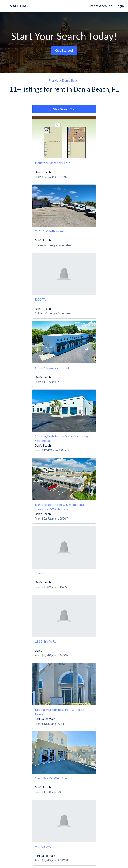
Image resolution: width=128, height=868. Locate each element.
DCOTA (40, 299)
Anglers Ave (43, 846)
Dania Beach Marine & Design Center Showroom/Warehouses (60, 507)
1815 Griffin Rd (46, 641)
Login (120, 6)
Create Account (100, 6)
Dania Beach (71, 80)
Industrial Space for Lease (53, 163)
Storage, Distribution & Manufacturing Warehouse (61, 438)
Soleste (40, 573)
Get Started (64, 50)
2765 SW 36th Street (50, 231)
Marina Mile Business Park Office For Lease (60, 712)
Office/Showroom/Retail (52, 368)
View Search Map (62, 109)
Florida (54, 80)
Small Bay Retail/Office (51, 778)
